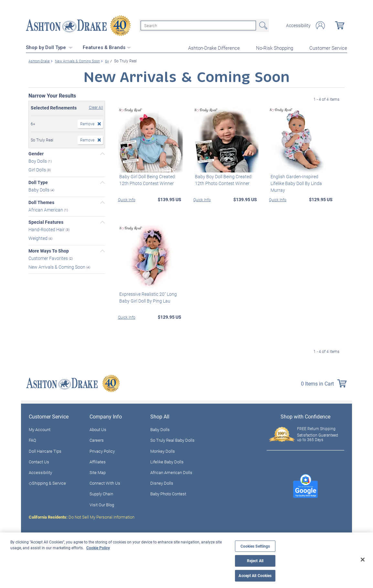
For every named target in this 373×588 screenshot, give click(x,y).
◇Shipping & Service (47, 482)
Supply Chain (101, 493)
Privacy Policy (102, 450)
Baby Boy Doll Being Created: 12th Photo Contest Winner (222, 179)
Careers (97, 439)
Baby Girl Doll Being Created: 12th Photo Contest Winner (146, 179)
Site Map (98, 472)
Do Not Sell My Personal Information (82, 516)
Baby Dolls (39, 189)
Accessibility (298, 25)
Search (262, 25)
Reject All (255, 561)
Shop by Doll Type (49, 47)
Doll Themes (41, 201)
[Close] (363, 560)
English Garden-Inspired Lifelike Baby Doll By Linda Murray (300, 179)
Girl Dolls (38, 169)
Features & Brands (107, 47)
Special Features (46, 222)
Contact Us (39, 461)
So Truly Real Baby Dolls (172, 439)
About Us (98, 429)
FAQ (32, 439)
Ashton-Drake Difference (214, 47)
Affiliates (98, 461)
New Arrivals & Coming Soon (57, 266)
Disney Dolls (162, 482)
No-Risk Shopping (275, 47)
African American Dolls (171, 472)
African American (46, 209)
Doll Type (38, 182)
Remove (87, 123)
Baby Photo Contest (168, 493)
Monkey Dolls (163, 450)
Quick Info (127, 199)
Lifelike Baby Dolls (167, 461)
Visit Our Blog (102, 504)
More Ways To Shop (49, 250)
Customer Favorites (49, 257)
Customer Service (328, 47)
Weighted (38, 237)
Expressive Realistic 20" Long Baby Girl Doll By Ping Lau (147, 297)
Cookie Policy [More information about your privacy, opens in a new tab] (98, 548)
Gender (36, 153)
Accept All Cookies (255, 576)
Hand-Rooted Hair (47, 229)
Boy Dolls (38, 160)
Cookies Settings (255, 546)
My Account (40, 429)
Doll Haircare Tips (45, 450)
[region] (186, 560)
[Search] (198, 25)
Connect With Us (105, 482)
